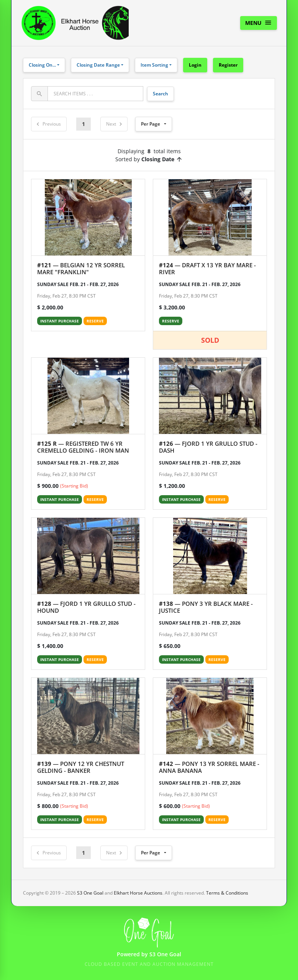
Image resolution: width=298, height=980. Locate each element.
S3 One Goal (90, 893)
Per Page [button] (151, 124)
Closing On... (42, 65)
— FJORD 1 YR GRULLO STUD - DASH (208, 447)
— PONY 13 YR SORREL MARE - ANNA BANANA (209, 767)
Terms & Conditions (227, 893)
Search (160, 94)
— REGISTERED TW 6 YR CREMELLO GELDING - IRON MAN (83, 447)
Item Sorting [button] (154, 65)
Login (195, 65)
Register (228, 65)
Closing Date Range (98, 65)
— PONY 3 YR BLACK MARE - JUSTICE (206, 607)
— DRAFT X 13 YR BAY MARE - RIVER (207, 268)
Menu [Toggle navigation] (259, 23)
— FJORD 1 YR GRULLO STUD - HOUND (86, 607)
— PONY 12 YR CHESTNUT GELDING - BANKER (81, 767)
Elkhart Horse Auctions (138, 893)
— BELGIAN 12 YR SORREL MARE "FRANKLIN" (81, 268)
